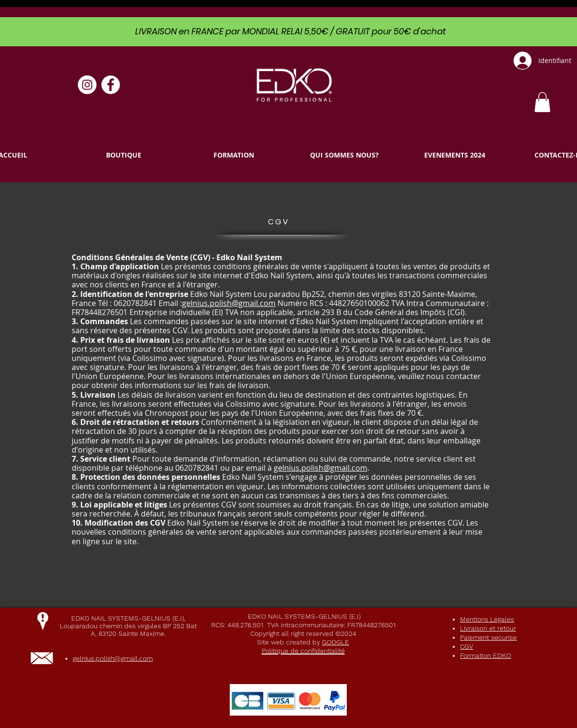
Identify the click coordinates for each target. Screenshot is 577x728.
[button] (123, 155)
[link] (542, 102)
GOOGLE (336, 642)
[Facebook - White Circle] (111, 85)
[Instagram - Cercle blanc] (87, 85)
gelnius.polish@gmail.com (229, 303)
